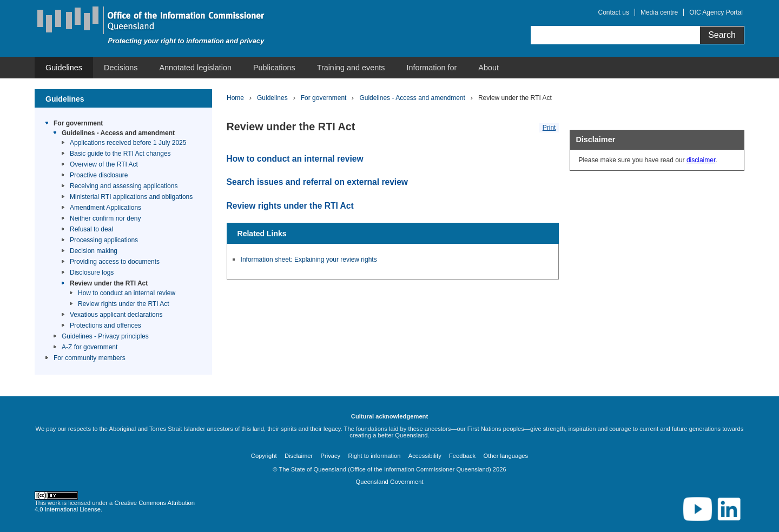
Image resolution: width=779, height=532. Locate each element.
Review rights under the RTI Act (124, 304)
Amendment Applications (105, 208)
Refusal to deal (91, 229)
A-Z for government (90, 347)
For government (78, 123)
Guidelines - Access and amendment (118, 133)
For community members (90, 358)
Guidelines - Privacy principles (105, 336)
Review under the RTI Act (109, 283)
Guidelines (64, 68)
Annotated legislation (195, 68)
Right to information (374, 456)
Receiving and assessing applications (124, 186)
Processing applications (104, 240)
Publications (274, 68)
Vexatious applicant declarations (116, 315)
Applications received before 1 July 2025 (128, 143)
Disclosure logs (92, 272)
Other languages (506, 456)
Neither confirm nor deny (105, 218)
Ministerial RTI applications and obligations (131, 197)
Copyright (264, 456)
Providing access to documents (115, 262)
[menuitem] (64, 68)
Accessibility (425, 456)
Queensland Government (389, 482)
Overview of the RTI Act (104, 164)
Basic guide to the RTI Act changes (120, 154)
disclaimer (701, 160)
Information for (432, 68)
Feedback (462, 456)
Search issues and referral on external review (317, 182)
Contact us (614, 12)
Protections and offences (105, 325)
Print (549, 128)
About (488, 68)
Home (235, 98)
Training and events (351, 68)
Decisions (121, 68)
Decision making (94, 251)
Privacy (331, 456)
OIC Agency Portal (716, 12)
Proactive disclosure (99, 175)
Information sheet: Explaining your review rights (309, 260)
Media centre (659, 12)
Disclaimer (299, 456)
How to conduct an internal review (127, 293)
